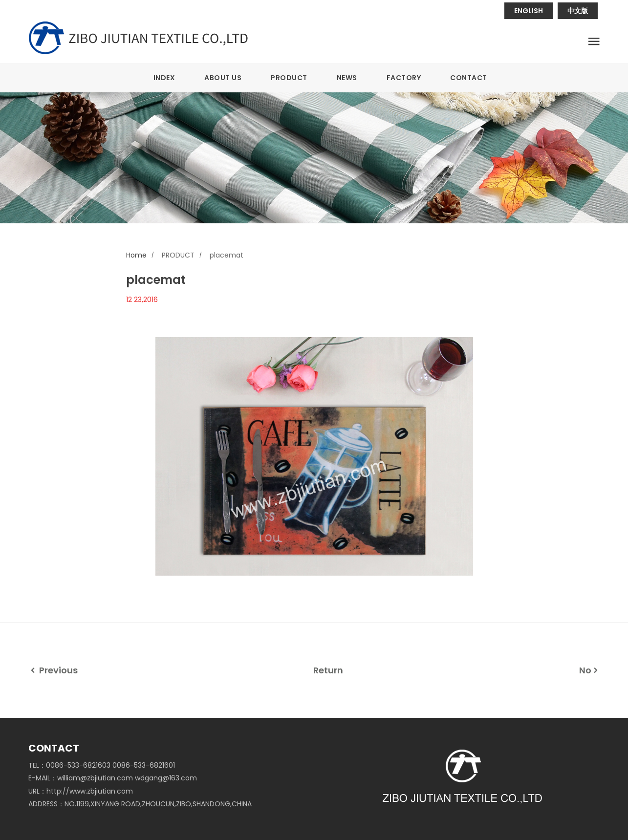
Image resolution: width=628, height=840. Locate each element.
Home (136, 255)
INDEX (164, 78)
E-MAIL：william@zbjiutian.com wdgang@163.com (113, 778)
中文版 (578, 11)
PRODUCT (289, 78)
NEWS (347, 78)
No (590, 670)
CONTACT (469, 78)
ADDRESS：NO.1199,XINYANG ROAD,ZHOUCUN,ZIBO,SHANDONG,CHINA (140, 804)
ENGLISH (529, 11)
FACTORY (404, 78)
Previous (53, 670)
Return (328, 670)
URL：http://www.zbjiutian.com (81, 791)
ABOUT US (223, 78)
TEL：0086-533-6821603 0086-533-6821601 (102, 765)
